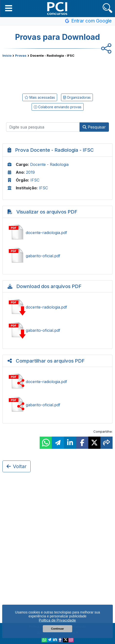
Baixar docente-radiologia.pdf (57, 307)
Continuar (57, 629)
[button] (9, 8)
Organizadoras (77, 97)
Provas (21, 55)
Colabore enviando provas (58, 107)
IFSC (35, 180)
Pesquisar (94, 127)
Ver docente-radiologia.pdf (57, 233)
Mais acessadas (40, 97)
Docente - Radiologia (49, 164)
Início (7, 55)
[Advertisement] (58, 75)
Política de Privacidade (57, 620)
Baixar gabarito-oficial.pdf (57, 330)
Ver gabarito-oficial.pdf (57, 256)
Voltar (17, 466)
